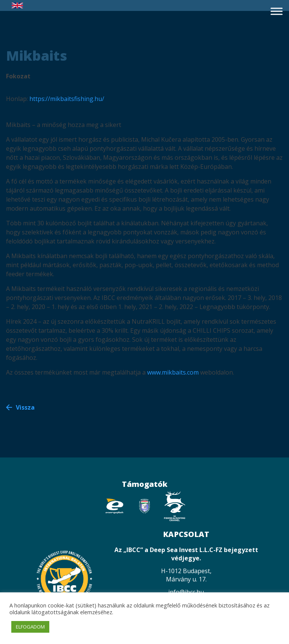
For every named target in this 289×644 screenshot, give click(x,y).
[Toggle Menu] (277, 11)
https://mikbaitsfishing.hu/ (67, 99)
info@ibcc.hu (186, 592)
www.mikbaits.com (173, 372)
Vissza (25, 407)
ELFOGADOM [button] (30, 627)
